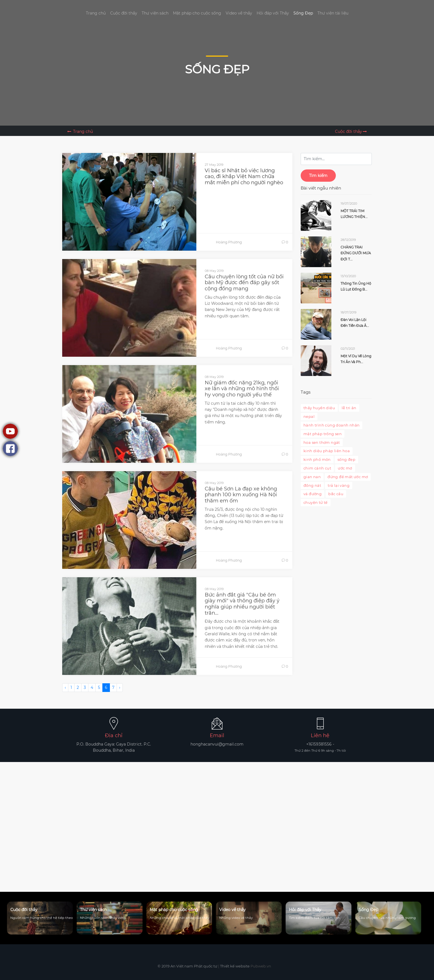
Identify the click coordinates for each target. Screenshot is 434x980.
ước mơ (345, 468)
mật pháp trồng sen (323, 434)
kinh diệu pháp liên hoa (327, 451)
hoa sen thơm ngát (322, 442)
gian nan (312, 477)
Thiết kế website (235, 966)
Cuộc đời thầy (124, 13)
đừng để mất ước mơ (348, 477)
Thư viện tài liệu (333, 13)
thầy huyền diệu (319, 408)
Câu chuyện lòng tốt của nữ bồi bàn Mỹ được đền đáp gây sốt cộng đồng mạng (244, 283)
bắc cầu (336, 494)
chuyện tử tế (316, 502)
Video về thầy (239, 13)
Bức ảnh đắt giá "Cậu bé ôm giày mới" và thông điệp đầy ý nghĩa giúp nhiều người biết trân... (242, 604)
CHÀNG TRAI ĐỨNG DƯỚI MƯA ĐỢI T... (356, 253)
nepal (309, 416)
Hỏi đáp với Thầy (273, 13)
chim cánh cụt (317, 468)
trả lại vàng (339, 485)
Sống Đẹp (303, 13)
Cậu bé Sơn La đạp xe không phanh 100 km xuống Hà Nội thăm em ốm (241, 495)
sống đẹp (346, 459)
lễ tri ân (349, 408)
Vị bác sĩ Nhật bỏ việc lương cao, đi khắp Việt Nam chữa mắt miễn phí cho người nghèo (244, 177)
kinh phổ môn (317, 459)
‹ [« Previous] (65, 687)
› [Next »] (120, 687)
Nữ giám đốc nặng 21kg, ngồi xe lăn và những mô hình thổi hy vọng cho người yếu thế (242, 389)
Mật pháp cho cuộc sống (197, 13)
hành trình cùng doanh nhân (331, 425)
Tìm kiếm (318, 176)
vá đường (313, 494)
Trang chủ (96, 13)
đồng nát (312, 485)
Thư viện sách (155, 13)
